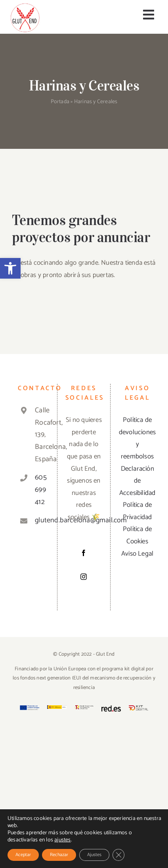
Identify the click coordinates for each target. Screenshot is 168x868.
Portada (60, 102)
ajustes (62, 840)
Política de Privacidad (137, 511)
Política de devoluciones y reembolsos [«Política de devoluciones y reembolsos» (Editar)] (137, 438)
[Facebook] (84, 553)
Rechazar (59, 855)
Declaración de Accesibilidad (137, 481)
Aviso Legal (137, 554)
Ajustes (94, 855)
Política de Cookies (137, 535)
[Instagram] (84, 577)
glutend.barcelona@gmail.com (39, 520)
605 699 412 (39, 490)
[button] (10, 268)
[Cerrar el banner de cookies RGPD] (118, 855)
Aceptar (23, 855)
